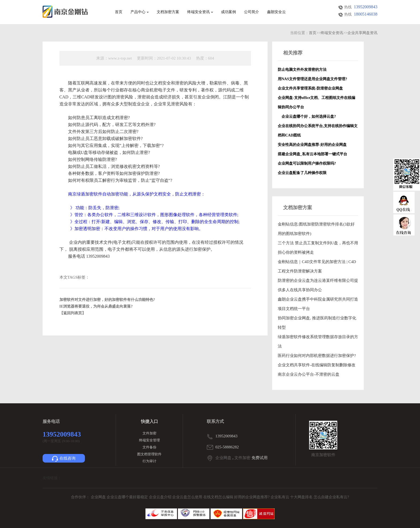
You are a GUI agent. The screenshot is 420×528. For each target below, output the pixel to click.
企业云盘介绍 (161, 497)
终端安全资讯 (200, 12)
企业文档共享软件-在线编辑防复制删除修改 (317, 365)
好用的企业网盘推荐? (252, 497)
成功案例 (228, 12)
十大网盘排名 (301, 497)
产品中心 (140, 12)
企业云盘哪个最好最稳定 (128, 497)
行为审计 (149, 461)
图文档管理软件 (149, 454)
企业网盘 (223, 458)
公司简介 (252, 12)
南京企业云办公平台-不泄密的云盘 (309, 374)
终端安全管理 (149, 440)
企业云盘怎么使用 (188, 497)
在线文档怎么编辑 (218, 497)
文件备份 (149, 447)
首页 (119, 12)
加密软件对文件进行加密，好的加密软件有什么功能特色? (107, 300)
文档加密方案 (168, 12)
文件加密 (149, 433)
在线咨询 (64, 459)
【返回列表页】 (73, 313)
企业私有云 (280, 497)
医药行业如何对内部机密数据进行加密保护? (317, 356)
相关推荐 (293, 53)
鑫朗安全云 (276, 12)
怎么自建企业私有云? (331, 497)
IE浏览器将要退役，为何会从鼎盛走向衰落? (96, 306)
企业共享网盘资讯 (362, 33)
